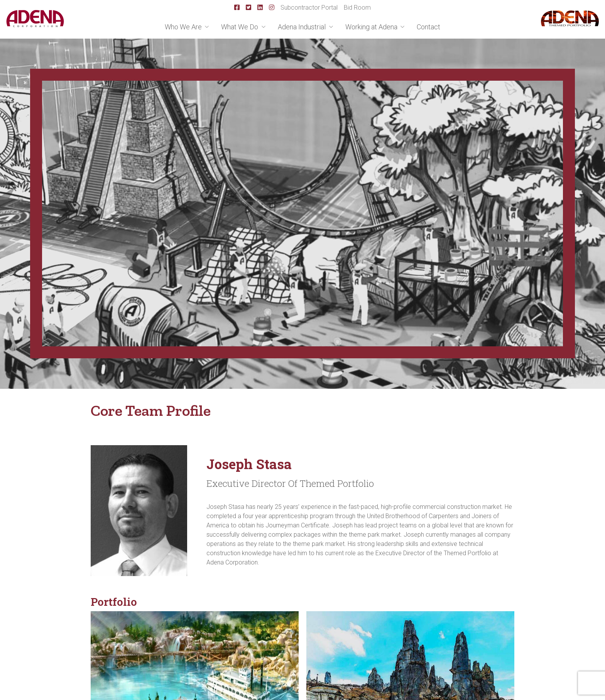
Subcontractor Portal (309, 8)
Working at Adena (372, 27)
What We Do (240, 27)
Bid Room (357, 8)
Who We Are (184, 27)
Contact (428, 27)
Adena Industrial (302, 27)
